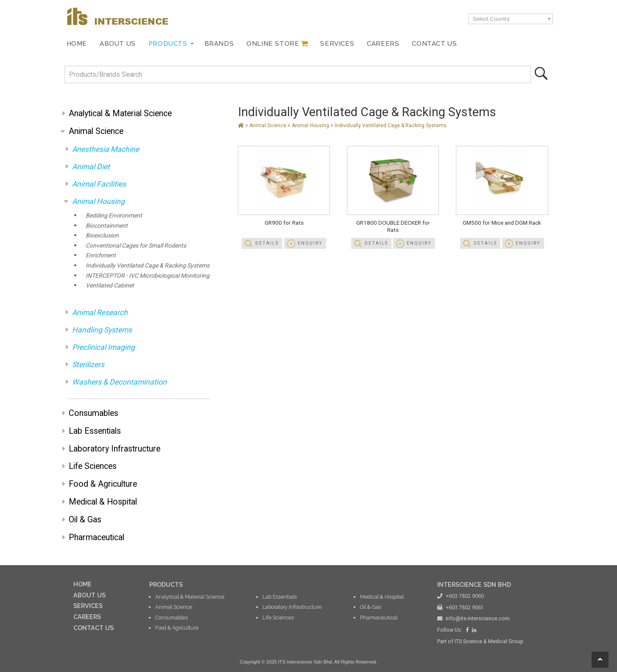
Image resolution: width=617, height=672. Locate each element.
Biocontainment (107, 226)
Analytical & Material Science (120, 113)
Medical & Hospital (103, 502)
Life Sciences (93, 466)
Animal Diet (91, 167)
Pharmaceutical (96, 537)
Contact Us (434, 44)
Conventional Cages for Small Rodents (136, 245)
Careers (383, 44)
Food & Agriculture (103, 484)
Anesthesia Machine (106, 149)
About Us (118, 44)
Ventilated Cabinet (110, 285)
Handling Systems (102, 330)
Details (267, 243)
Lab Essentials (95, 431)
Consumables (94, 413)
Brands (219, 44)
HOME (82, 584)
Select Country (491, 19)
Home (77, 44)
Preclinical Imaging (103, 347)
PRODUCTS (166, 584)
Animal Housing (98, 201)
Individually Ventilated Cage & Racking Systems (148, 265)
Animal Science (96, 131)
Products (168, 44)
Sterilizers (88, 365)
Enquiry (310, 243)
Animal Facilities (99, 184)
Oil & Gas (85, 520)
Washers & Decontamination (119, 382)
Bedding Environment (114, 215)
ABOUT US (89, 595)
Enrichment (101, 255)
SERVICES (88, 606)
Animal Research (100, 312)
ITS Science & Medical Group (489, 641)
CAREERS (87, 617)
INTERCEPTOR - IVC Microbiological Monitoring (148, 276)
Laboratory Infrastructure (114, 449)
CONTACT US (94, 628)
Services (337, 44)
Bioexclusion (102, 235)
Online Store (273, 44)
